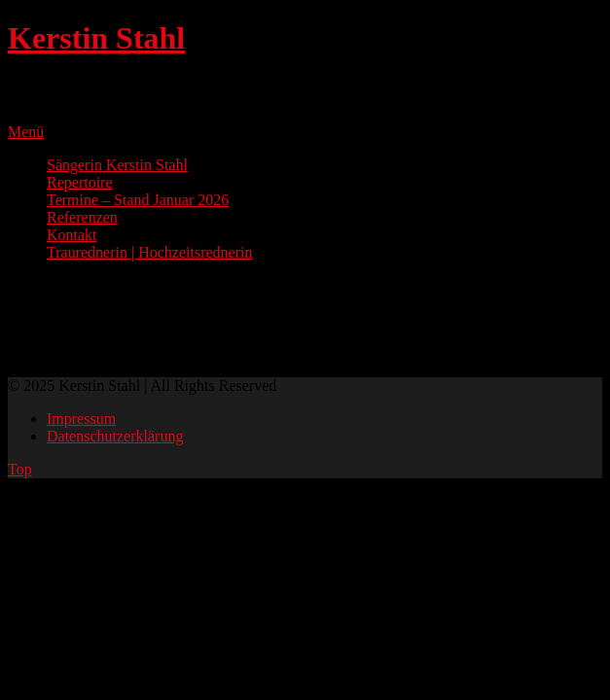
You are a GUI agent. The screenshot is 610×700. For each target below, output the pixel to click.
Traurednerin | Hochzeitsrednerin (149, 252)
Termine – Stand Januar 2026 (138, 200)
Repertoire (80, 182)
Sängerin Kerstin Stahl (117, 165)
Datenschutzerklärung (115, 436)
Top (20, 469)
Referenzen (82, 217)
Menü (26, 132)
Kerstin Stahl (96, 38)
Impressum (81, 419)
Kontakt (72, 235)
